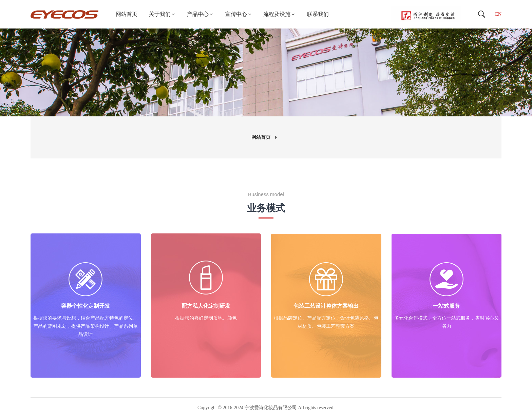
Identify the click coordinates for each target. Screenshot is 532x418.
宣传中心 (239, 14)
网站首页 (127, 14)
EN (498, 14)
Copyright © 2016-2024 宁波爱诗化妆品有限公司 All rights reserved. (266, 408)
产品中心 (200, 14)
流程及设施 (279, 14)
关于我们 (162, 14)
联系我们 (318, 14)
